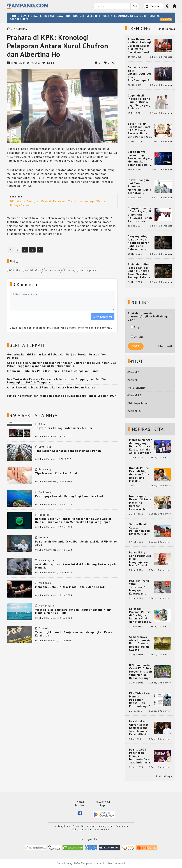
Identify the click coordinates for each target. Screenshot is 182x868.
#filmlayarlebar (138, 403)
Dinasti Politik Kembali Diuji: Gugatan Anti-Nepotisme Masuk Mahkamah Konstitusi (139, 475)
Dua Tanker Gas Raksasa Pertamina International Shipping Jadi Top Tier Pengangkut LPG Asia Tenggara (57, 381)
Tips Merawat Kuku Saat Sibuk (56, 473)
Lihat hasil (165, 346)
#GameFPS (134, 411)
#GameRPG (134, 395)
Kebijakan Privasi (82, 830)
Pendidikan (45, 492)
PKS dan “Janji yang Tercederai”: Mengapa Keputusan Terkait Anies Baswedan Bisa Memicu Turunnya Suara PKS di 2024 (141, 587)
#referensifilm (137, 388)
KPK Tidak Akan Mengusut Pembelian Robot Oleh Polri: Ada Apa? (140, 700)
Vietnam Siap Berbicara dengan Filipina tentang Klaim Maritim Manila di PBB (73, 611)
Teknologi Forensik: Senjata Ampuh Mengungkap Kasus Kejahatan (74, 634)
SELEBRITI (93, 16)
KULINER (79, 16)
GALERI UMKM (19, 19)
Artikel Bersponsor (84, 826)
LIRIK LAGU (48, 16)
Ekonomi (44, 538)
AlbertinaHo (53, 270)
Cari (135, 6)
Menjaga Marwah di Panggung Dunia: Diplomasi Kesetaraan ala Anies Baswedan (141, 446)
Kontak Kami (102, 830)
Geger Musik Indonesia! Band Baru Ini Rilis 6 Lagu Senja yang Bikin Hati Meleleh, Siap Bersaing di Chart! (140, 102)
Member (153, 6)
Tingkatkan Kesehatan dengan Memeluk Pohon (68, 451)
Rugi (135, 327)
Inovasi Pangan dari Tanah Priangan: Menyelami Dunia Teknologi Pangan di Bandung (140, 187)
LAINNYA (166, 19)
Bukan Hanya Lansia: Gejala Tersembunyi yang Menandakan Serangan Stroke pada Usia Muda (140, 158)
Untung (137, 337)
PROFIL (15, 16)
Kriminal (43, 628)
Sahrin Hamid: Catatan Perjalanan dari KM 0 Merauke (140, 529)
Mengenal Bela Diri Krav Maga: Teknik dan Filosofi (70, 587)
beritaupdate (88, 270)
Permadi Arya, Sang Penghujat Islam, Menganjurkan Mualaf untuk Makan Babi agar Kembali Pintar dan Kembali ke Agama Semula (141, 559)
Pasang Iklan (105, 826)
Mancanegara (46, 560)
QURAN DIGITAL (150, 16)
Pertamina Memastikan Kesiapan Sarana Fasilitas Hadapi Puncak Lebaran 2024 (62, 396)
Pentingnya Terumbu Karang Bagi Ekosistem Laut (69, 496)
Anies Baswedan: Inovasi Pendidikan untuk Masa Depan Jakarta (51, 387)
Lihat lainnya (166, 29)
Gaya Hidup (45, 447)
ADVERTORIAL (30, 16)
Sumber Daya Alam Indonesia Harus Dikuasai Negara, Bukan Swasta (140, 643)
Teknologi (44, 515)
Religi (42, 424)
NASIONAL (20, 29)
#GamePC (133, 372)
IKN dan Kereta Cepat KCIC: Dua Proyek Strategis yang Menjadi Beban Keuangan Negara (141, 672)
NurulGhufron (33, 270)
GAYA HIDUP (64, 16)
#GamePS (133, 380)
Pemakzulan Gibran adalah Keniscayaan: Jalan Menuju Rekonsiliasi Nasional (139, 728)
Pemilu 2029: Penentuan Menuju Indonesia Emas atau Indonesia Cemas (140, 756)
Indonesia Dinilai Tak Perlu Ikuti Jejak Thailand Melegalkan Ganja (53, 371)
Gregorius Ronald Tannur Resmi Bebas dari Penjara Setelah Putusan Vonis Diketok (58, 356)
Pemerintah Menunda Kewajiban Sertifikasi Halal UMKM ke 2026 (76, 543)
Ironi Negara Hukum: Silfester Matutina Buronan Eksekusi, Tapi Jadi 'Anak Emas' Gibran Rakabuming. (141, 503)
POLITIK (107, 16)
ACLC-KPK (15, 270)
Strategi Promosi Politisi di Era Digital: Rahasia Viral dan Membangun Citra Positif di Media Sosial (141, 615)
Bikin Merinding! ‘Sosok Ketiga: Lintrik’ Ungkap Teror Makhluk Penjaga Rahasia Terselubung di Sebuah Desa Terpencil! (139, 271)
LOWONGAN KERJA (126, 16)
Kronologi (70, 270)
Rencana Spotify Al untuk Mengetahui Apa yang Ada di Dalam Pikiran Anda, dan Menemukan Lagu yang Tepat (73, 520)
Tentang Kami (62, 826)
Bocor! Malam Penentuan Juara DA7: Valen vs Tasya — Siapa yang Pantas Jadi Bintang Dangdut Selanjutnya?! (140, 130)
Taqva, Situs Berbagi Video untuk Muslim (64, 428)
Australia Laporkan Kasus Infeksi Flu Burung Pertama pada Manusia (76, 566)
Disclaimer (122, 826)
